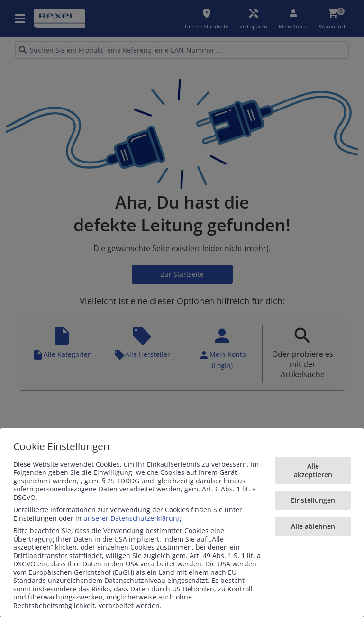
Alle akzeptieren (313, 470)
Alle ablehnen (313, 526)
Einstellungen (313, 500)
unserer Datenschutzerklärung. (133, 518)
